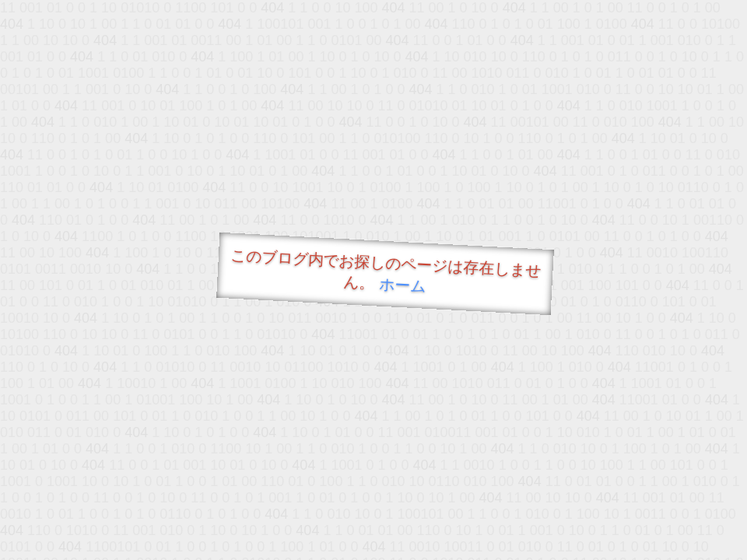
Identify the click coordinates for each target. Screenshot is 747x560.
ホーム (403, 285)
